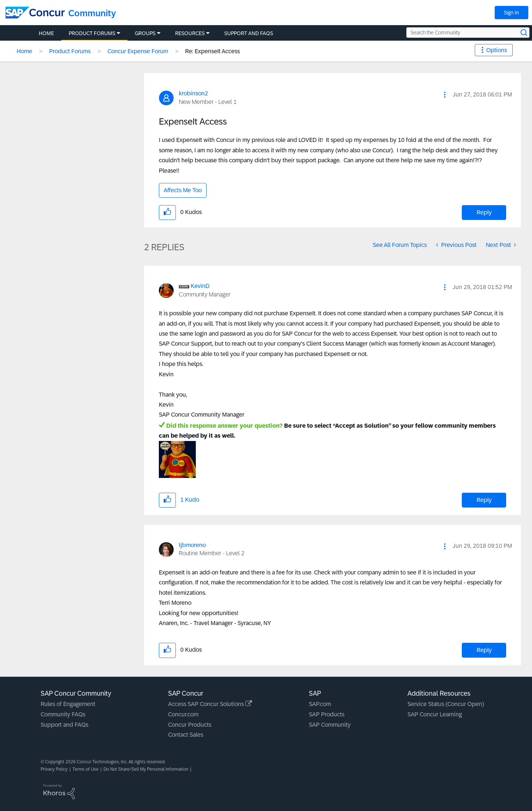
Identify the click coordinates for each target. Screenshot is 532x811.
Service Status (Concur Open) (446, 704)
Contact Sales (186, 735)
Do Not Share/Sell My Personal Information (146, 769)
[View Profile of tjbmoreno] (192, 545)
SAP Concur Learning (435, 714)
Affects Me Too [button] (183, 190)
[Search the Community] (468, 33)
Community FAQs (63, 714)
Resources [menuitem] (190, 33)
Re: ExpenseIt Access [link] (212, 51)
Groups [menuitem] (145, 33)
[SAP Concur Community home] (35, 13)
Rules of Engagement (68, 704)
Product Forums (70, 51)
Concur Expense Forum (138, 51)
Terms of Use (86, 769)
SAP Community (330, 725)
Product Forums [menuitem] (92, 33)
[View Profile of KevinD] (200, 286)
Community (92, 13)
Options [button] (497, 50)
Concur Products (190, 725)
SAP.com (320, 704)
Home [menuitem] (46, 33)
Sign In (511, 13)
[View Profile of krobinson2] (193, 93)
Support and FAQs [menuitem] (249, 33)
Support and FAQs (64, 725)
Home (24, 51)
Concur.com (183, 714)
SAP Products (327, 714)
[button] (445, 95)
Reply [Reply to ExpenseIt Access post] (484, 212)
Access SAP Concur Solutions (210, 704)
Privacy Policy (54, 769)
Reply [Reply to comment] (484, 500)
